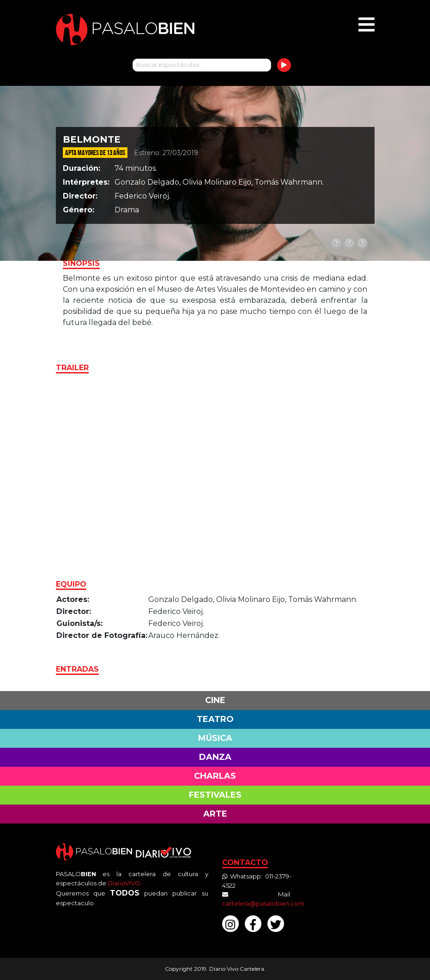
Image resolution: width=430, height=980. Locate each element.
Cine (215, 700)
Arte (215, 814)
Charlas (215, 776)
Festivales (215, 795)
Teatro (215, 719)
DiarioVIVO (124, 883)
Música (215, 738)
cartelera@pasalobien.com (263, 903)
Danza (215, 757)
